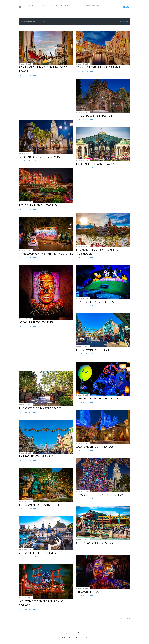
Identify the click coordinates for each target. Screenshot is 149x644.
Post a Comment (30, 75)
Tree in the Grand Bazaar (96, 164)
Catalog (86, 6)
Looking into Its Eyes (36, 322)
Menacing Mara (88, 591)
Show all (123, 22)
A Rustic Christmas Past (95, 116)
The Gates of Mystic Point (40, 408)
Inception (39, 6)
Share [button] (21, 75)
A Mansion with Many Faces (98, 398)
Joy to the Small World (38, 205)
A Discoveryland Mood (94, 543)
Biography (75, 6)
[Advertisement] (46, 98)
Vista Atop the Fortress (38, 553)
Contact (95, 6)
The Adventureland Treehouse (43, 505)
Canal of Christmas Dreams (98, 67)
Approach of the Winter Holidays (46, 254)
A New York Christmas (94, 350)
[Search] (127, 7)
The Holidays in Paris (36, 456)
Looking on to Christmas (39, 157)
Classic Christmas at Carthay (100, 495)
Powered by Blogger (74, 633)
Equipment (63, 6)
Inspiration (51, 6)
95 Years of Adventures (95, 302)
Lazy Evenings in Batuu (94, 447)
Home (30, 6)
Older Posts (124, 619)
